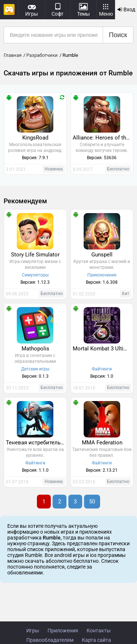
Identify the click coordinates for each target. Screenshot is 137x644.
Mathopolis (35, 349)
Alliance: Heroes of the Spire (103, 138)
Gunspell (102, 255)
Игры (33, 631)
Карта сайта (96, 640)
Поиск (118, 35)
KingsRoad (35, 138)
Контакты (99, 631)
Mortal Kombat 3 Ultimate (103, 349)
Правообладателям (50, 640)
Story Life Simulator (35, 255)
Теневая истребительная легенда (36, 443)
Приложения (63, 631)
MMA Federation (102, 443)
